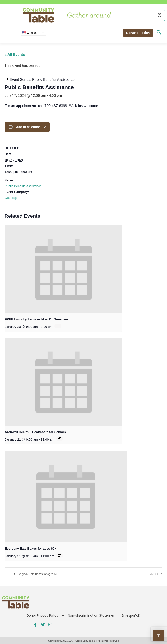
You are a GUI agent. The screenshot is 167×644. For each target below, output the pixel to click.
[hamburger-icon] (160, 15)
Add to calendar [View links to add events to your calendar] (28, 127)
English (29, 33)
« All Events (15, 55)
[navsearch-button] (159, 33)
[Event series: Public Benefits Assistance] (60, 439)
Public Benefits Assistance (23, 186)
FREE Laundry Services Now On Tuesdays (37, 319)
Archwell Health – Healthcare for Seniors (35, 432)
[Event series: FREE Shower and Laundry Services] (58, 326)
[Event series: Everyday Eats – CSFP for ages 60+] (60, 555)
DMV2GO (154, 574)
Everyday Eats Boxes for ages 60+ (31, 549)
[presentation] (63, 269)
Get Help (11, 198)
